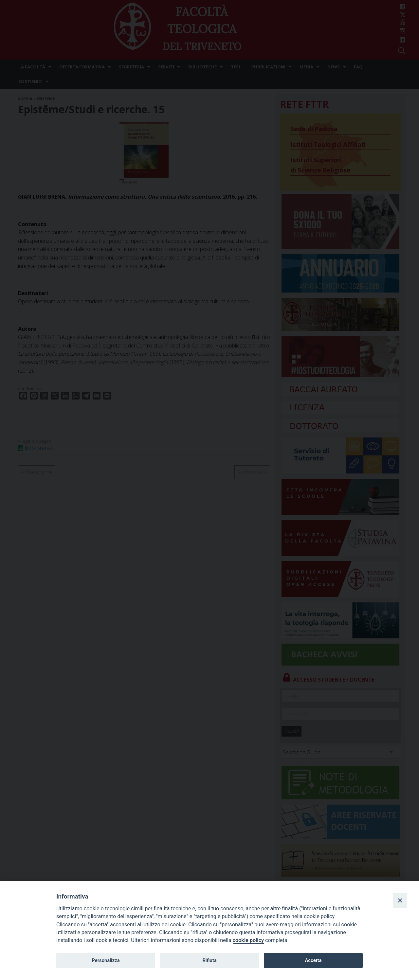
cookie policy (248, 940)
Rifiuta (209, 960)
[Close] (400, 900)
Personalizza (106, 960)
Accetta (313, 960)
